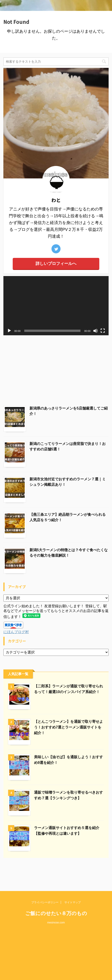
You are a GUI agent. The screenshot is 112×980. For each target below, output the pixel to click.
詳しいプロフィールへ (56, 264)
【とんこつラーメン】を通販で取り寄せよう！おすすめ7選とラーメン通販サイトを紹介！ (68, 727)
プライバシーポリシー (45, 881)
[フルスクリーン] (103, 331)
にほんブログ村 (16, 632)
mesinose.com (56, 901)
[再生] (9, 331)
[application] (56, 306)
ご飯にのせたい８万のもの (56, 892)
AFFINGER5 (56, 974)
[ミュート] (95, 331)
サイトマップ (73, 881)
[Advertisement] (56, 369)
